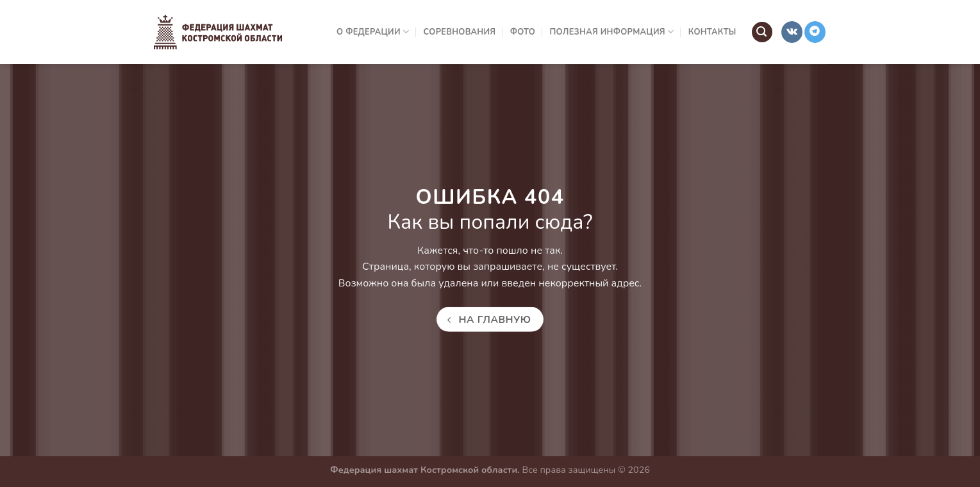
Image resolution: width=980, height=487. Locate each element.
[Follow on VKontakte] (792, 32)
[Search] (762, 32)
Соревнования (460, 32)
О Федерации (373, 32)
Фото (523, 32)
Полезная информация (612, 32)
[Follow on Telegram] (815, 32)
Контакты (712, 32)
